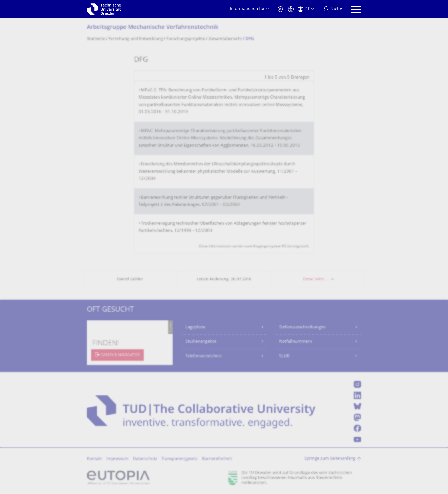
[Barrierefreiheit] (291, 9)
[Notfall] (281, 9)
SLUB (284, 356)
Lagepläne (195, 327)
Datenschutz (145, 459)
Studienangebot (201, 342)
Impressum (117, 459)
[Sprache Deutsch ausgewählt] (306, 9)
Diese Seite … (316, 279)
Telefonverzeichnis (204, 356)
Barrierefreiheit (217, 459)
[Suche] (332, 9)
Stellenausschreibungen (302, 327)
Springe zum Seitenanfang (330, 459)
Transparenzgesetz (180, 459)
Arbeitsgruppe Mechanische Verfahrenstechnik (153, 28)
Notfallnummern (296, 342)
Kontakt (94, 459)
